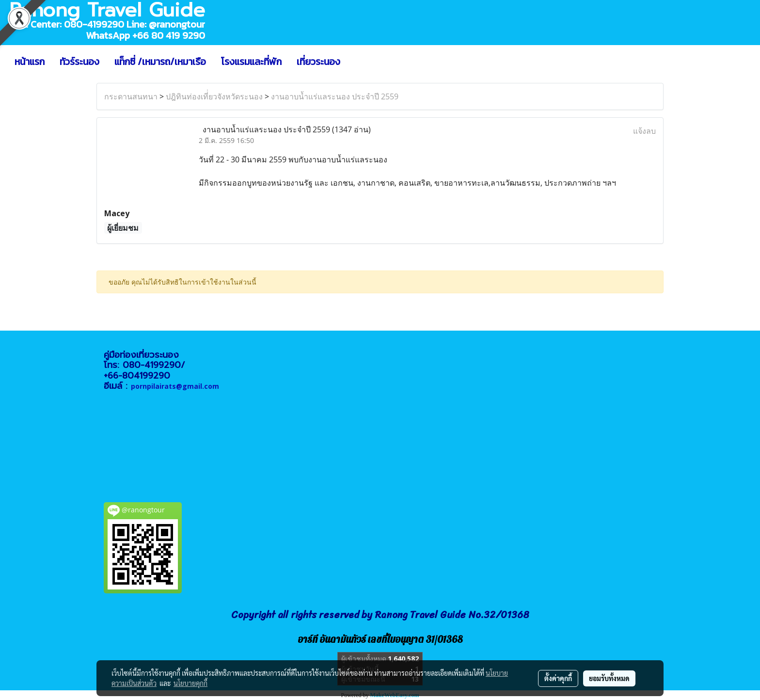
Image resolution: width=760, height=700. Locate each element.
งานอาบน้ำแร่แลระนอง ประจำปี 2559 (335, 96)
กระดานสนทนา (131, 96)
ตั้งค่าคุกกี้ (558, 678)
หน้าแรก (30, 62)
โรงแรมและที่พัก (251, 62)
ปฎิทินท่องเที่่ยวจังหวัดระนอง (214, 96)
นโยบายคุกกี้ (190, 683)
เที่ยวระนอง (318, 62)
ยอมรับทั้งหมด (609, 678)
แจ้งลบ (644, 131)
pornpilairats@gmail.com (175, 386)
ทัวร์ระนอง (79, 62)
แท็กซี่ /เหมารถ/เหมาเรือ (160, 62)
